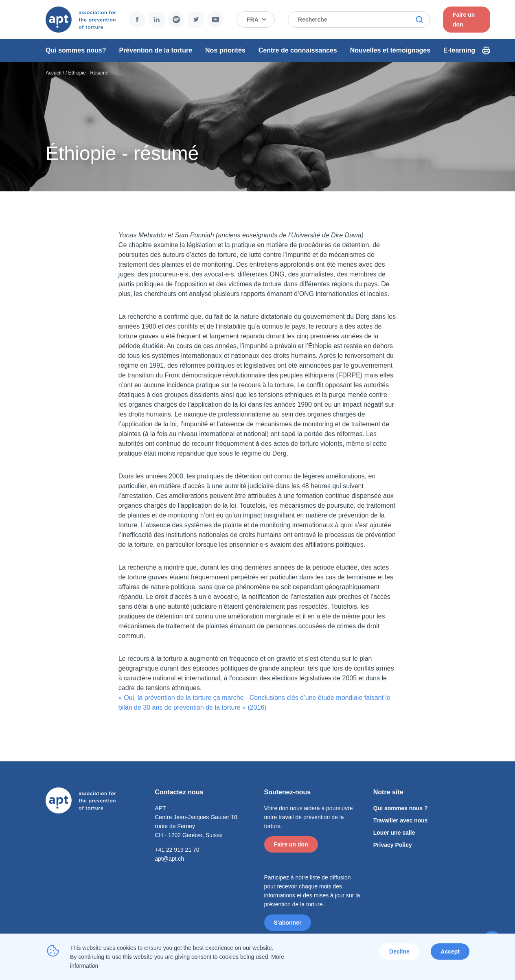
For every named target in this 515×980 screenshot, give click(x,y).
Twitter (196, 20)
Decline (399, 951)
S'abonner (288, 923)
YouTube (215, 20)
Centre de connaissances (298, 50)
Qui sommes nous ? (401, 808)
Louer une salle (394, 833)
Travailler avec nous (401, 820)
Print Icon (486, 50)
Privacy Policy (393, 845)
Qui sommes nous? (76, 50)
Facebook (137, 20)
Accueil (54, 73)
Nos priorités (225, 50)
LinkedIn (157, 20)
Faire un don (464, 20)
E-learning (459, 50)
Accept (450, 951)
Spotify (176, 20)
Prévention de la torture (156, 50)
